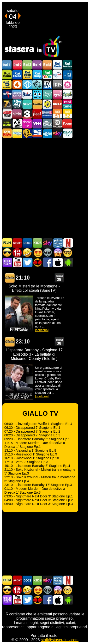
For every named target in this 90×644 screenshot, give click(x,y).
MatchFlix (37, 262)
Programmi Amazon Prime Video (58, 243)
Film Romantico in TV (37, 253)
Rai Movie (57, 65)
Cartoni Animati (37, 243)
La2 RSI (67, 114)
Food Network (37, 114)
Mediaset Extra (17, 94)
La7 (47, 94)
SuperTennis (7, 124)
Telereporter (47, 133)
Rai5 (47, 65)
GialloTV (37, 104)
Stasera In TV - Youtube (17, 262)
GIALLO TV (10, 278)
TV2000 (67, 75)
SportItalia (37, 133)
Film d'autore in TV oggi (68, 253)
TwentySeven (17, 104)
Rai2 (17, 65)
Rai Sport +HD (27, 75)
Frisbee (17, 133)
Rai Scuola (17, 75)
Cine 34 (47, 84)
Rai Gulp (37, 75)
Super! (67, 94)
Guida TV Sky (48, 243)
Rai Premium (67, 65)
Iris (57, 84)
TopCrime (7, 94)
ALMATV (67, 133)
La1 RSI (57, 114)
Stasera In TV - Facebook (48, 262)
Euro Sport (57, 75)
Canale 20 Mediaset (17, 124)
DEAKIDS (7, 133)
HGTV (47, 124)
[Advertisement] (45, 188)
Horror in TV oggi (58, 253)
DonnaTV (27, 124)
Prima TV (17, 253)
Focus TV (67, 124)
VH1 (37, 124)
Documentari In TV (27, 243)
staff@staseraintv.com (60, 640)
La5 (67, 84)
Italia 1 (27, 84)
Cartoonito (37, 94)
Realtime (67, 104)
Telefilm (7, 262)
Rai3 (27, 65)
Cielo (17, 114)
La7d (57, 94)
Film (7, 243)
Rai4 (37, 65)
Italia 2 (37, 84)
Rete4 (17, 84)
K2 (47, 104)
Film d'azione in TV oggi (7, 253)
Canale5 (7, 84)
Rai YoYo (47, 75)
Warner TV (27, 133)
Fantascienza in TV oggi (48, 253)
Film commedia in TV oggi (27, 253)
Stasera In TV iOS (58, 262)
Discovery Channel (57, 124)
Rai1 (7, 65)
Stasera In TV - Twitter (27, 262)
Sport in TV (17, 243)
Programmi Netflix (68, 243)
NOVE (27, 104)
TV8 (27, 114)
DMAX (57, 104)
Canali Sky (57, 133)
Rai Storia (7, 75)
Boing (27, 94)
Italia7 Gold (7, 104)
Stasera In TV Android (68, 262)
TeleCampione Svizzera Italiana (47, 114)
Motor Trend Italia (7, 114)
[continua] (42, 330)
